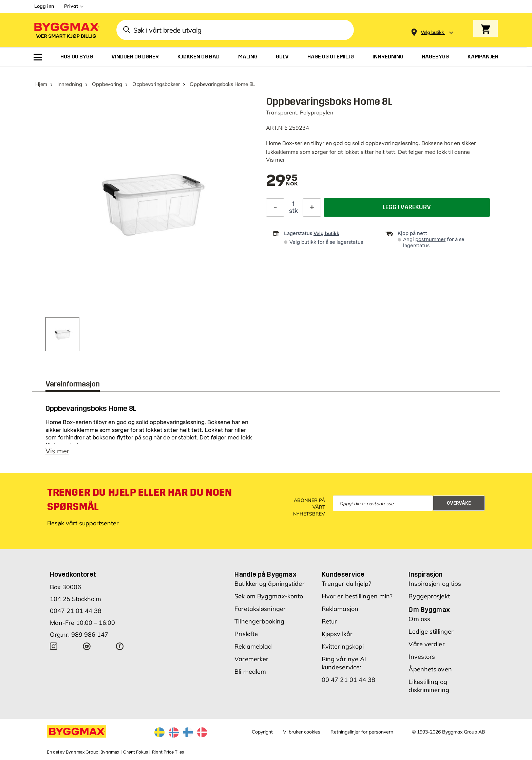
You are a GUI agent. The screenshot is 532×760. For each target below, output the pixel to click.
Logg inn (44, 6)
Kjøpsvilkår (337, 634)
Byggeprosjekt (429, 596)
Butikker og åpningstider (269, 584)
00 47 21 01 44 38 (349, 680)
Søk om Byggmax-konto (269, 596)
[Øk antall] (312, 207)
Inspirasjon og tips (435, 584)
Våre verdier (426, 644)
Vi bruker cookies (302, 732)
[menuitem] (38, 57)
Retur (329, 621)
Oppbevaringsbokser (156, 84)
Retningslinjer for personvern (362, 732)
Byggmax (110, 752)
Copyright (262, 732)
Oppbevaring (107, 84)
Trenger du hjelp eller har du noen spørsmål (139, 500)
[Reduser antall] (275, 207)
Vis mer (275, 160)
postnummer (430, 240)
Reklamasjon (340, 609)
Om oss (419, 619)
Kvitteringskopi (343, 646)
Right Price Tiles (168, 752)
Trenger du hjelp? (347, 584)
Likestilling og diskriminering (429, 686)
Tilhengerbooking (259, 621)
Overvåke (459, 503)
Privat (71, 6)
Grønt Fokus (136, 752)
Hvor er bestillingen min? (357, 596)
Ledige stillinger (431, 631)
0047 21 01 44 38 (76, 611)
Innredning (70, 84)
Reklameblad (253, 646)
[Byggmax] (66, 30)
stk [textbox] (293, 211)
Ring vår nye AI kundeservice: (344, 663)
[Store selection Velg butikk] (432, 32)
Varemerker (251, 659)
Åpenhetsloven (430, 669)
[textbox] (282, 181)
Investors (422, 657)
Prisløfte (246, 634)
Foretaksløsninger (260, 609)
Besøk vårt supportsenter (83, 523)
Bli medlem (250, 672)
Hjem (41, 84)
